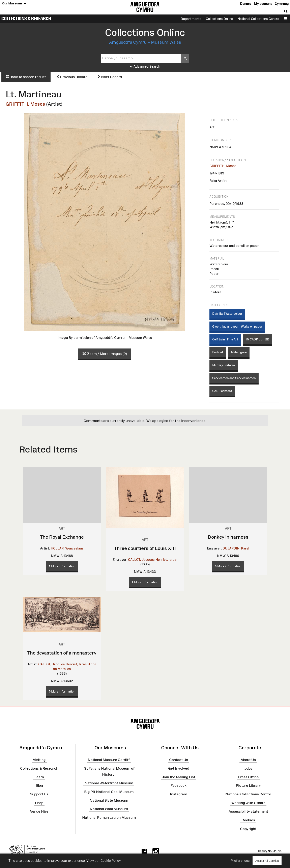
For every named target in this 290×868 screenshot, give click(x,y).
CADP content (222, 391)
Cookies (248, 820)
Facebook (179, 786)
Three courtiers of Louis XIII (145, 548)
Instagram (179, 794)
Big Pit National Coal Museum (109, 792)
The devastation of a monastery (62, 653)
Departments (191, 19)
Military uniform (224, 365)
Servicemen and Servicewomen (234, 378)
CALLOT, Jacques (141, 560)
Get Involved (179, 768)
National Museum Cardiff (109, 760)
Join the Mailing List (179, 777)
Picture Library (248, 786)
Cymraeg (282, 4)
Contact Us (179, 760)
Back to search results (26, 77)
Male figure (239, 352)
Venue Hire (39, 811)
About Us (248, 760)
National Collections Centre (258, 19)
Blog (39, 786)
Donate (246, 4)
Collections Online (219, 19)
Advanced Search (145, 67)
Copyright (248, 829)
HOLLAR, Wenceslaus (67, 548)
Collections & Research (26, 19)
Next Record (110, 77)
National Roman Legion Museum (109, 817)
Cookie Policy (111, 861)
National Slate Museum (109, 800)
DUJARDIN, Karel (236, 548)
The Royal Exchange (62, 537)
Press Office (248, 777)
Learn (39, 777)
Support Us (39, 794)
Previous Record (72, 77)
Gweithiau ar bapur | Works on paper (237, 326)
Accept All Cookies (267, 861)
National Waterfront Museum (109, 783)
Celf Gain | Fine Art (225, 339)
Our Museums (14, 4)
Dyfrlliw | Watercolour (227, 314)
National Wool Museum (109, 809)
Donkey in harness (228, 537)
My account (263, 4)
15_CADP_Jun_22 (257, 339)
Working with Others (248, 803)
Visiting (39, 760)
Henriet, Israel (166, 560)
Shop (39, 803)
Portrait (218, 352)
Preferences (240, 861)
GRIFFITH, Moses (25, 104)
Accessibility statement (248, 811)
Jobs (248, 768)
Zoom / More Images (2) (105, 354)
